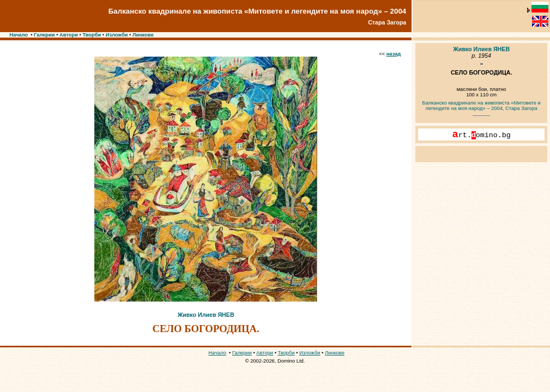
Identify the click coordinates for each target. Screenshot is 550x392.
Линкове (143, 35)
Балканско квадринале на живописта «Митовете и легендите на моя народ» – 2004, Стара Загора (482, 106)
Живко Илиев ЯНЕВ (206, 315)
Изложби (117, 35)
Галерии (44, 35)
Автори (69, 35)
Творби (92, 35)
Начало (19, 35)
